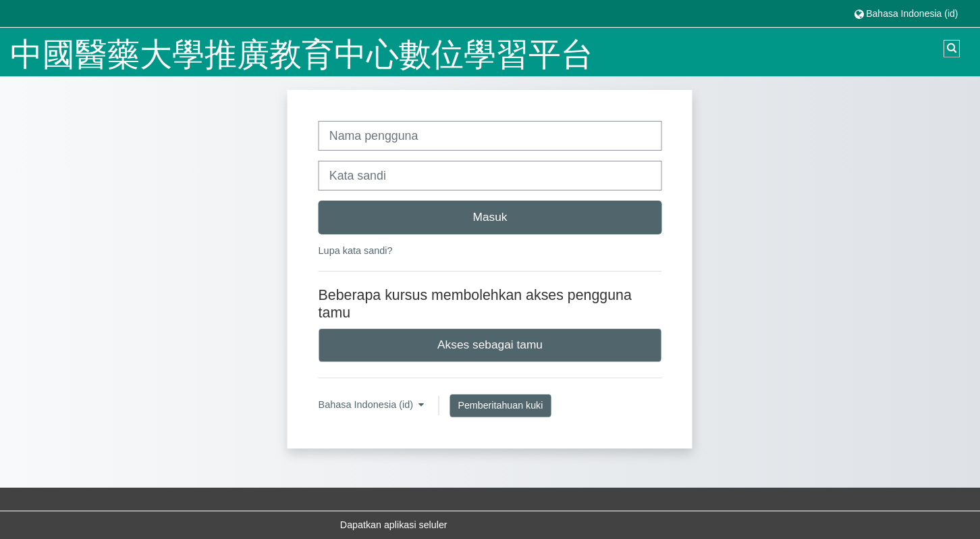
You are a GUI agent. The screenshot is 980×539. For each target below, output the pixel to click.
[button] (906, 13)
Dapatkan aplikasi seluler (394, 525)
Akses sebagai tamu (490, 344)
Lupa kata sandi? (356, 251)
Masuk (490, 217)
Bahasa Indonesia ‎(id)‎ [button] (367, 405)
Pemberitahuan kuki (500, 405)
